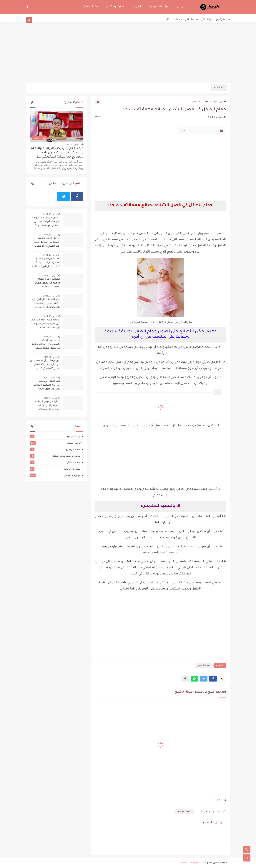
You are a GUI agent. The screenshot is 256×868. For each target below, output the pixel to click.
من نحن (181, 7)
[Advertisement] (128, 54)
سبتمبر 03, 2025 (73, 144)
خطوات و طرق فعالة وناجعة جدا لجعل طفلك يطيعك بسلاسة (47, 283)
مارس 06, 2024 (50, 275)
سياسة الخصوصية (159, 7)
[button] (213, 679)
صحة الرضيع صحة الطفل (55, 456)
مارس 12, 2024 (50, 255)
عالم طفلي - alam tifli (189, 863)
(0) (98, 118)
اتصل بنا (137, 7)
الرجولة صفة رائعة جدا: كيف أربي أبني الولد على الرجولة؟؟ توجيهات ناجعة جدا (45, 324)
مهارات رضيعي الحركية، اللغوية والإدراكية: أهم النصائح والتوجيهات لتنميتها (48, 406)
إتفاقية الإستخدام (116, 7)
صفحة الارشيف (90, 7)
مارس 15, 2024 (50, 235)
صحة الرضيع (223, 20)
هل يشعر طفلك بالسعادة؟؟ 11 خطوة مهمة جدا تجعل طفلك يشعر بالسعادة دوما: (46, 345)
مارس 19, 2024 (50, 214)
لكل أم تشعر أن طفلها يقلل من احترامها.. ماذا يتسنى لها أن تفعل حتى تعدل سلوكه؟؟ (45, 365)
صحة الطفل (191, 20)
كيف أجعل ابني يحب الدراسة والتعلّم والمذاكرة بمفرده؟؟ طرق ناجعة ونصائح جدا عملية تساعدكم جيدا (57, 153)
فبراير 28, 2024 (50, 357)
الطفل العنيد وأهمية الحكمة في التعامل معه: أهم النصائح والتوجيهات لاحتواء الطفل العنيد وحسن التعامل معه (45, 243)
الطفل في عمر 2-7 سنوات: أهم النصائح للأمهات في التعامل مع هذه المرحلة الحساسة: (46, 222)
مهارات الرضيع (55, 469)
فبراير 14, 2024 (50, 398)
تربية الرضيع (55, 436)
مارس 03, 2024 (50, 296)
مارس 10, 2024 (50, 316)
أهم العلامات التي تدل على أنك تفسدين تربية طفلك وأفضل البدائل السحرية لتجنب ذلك (46, 304)
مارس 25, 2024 (50, 337)
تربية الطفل (207, 20)
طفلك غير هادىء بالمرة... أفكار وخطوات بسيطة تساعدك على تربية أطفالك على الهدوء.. (46, 263)
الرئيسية (220, 102)
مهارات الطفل (174, 20)
